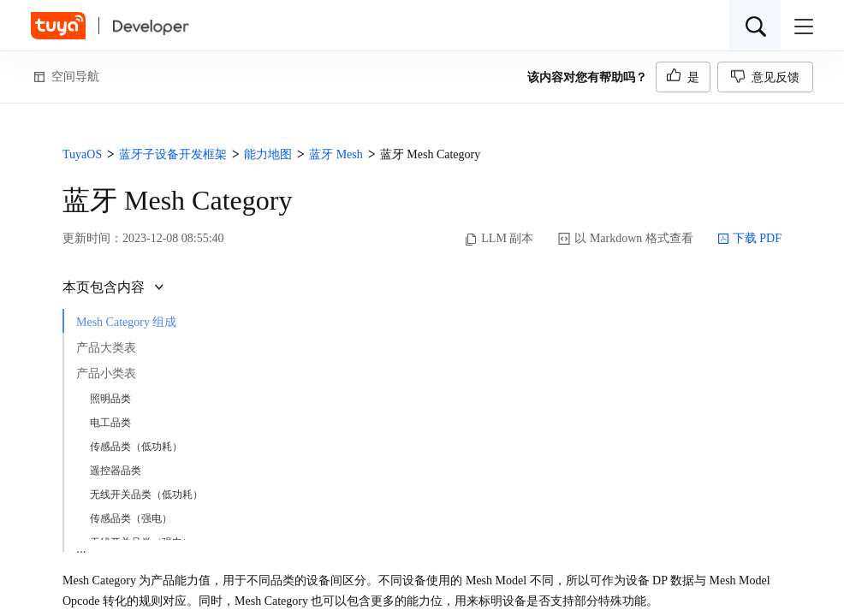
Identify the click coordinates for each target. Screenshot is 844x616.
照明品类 (110, 399)
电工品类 (110, 423)
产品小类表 (106, 373)
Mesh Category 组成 (126, 322)
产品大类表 (106, 348)
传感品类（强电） (131, 518)
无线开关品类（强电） (141, 542)
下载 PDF (749, 239)
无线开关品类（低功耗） (146, 495)
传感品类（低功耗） (136, 447)
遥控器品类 (116, 471)
